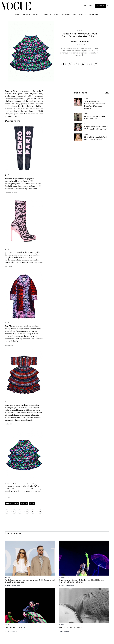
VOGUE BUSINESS (80, 15)
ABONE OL (101, 6)
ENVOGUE (37, 15)
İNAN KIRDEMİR (84, 42)
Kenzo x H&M (11, 91)
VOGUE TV (66, 15)
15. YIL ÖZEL (94, 15)
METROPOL (47, 15)
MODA (18, 15)
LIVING (57, 15)
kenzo (24, 504)
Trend (80, 30)
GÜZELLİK (27, 15)
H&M (32, 504)
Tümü (107, 93)
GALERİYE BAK (13, 121)
